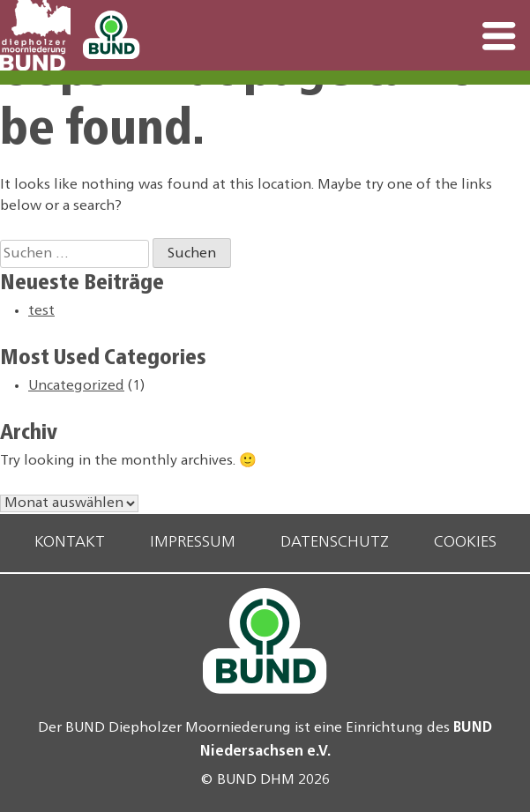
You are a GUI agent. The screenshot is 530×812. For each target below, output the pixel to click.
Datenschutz (335, 543)
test (41, 311)
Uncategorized (76, 386)
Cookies (465, 543)
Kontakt (70, 543)
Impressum (193, 543)
